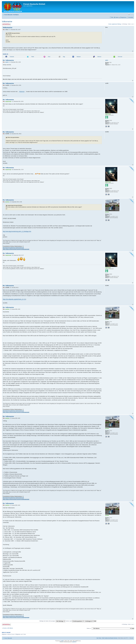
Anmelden (131, 17)
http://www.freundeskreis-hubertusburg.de (13, 248)
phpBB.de (74, 642)
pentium (8, 202)
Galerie (117, 17)
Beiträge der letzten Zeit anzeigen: (52, 621)
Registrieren (124, 17)
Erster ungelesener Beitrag (115, 24)
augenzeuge (8, 101)
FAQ (112, 17)
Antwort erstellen (6, 24)
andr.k (7, 62)
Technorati (120, 57)
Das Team (99, 638)
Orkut (49, 57)
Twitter (33, 57)
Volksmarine (7, 21)
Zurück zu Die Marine (8, 628)
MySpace (79, 57)
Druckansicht (129, 14)
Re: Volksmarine (8, 60)
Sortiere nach (75, 621)
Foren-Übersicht (8, 15)
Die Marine (16, 15)
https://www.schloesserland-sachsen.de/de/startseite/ (16, 249)
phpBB (62, 641)
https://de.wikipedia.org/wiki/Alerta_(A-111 (14, 299)
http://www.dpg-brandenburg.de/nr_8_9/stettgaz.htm (17, 231)
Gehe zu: (89, 628)
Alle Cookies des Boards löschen (110, 638)
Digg (64, 57)
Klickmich (22, 92)
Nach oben (133, 51)
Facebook (12, 57)
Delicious (99, 57)
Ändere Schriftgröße (132, 14)
